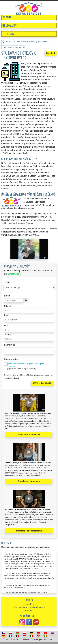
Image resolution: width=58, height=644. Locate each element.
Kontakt (29, 610)
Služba (7, 282)
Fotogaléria (29, 604)
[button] (29, 17)
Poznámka (9, 345)
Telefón (8, 335)
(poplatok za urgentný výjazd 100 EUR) (21, 369)
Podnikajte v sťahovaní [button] (29, 435)
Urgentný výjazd (12, 359)
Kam (6, 315)
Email (7, 325)
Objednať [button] (51, 53)
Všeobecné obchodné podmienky (29, 607)
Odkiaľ (7, 306)
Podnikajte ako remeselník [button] (29, 531)
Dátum (7, 296)
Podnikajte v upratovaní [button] (29, 481)
